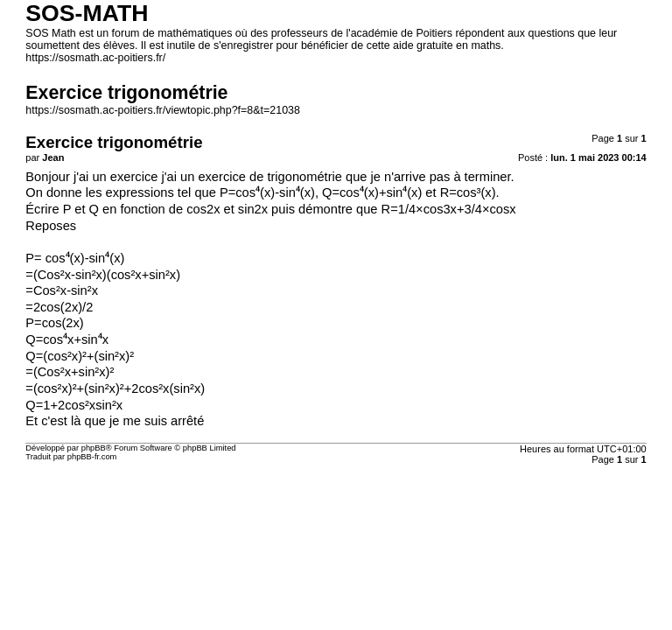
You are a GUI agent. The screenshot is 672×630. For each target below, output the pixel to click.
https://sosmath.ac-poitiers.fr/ (95, 58)
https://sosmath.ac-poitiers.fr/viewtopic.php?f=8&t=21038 (163, 110)
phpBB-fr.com (92, 457)
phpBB (94, 448)
